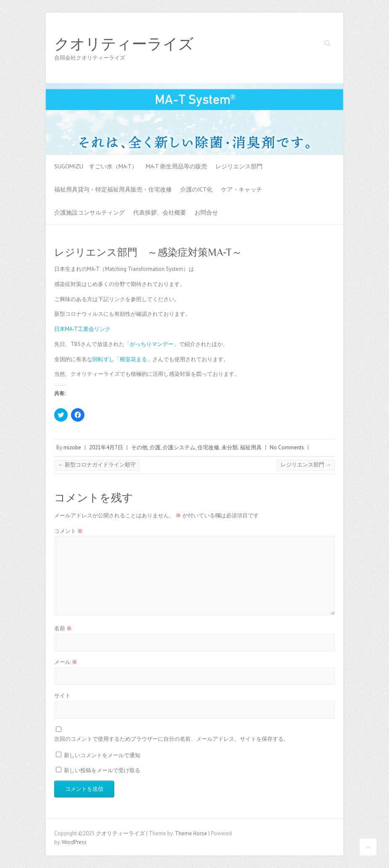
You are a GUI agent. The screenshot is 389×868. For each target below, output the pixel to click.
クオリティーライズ (124, 44)
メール (66, 662)
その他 (139, 447)
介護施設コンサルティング (89, 212)
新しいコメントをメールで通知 (102, 755)
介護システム (179, 447)
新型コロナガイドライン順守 (97, 465)
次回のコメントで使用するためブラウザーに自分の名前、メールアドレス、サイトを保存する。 (172, 739)
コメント (68, 531)
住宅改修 (208, 447)
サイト (62, 696)
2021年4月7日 (106, 447)
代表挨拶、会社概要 (160, 212)
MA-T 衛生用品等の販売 (176, 166)
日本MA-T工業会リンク (82, 329)
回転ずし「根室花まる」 (122, 359)
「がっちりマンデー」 (152, 344)
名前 (63, 628)
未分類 (230, 447)
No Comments (287, 447)
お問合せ (206, 212)
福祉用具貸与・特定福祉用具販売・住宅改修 (113, 189)
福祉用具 (251, 447)
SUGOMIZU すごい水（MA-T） (96, 166)
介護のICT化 (196, 189)
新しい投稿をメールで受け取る (102, 770)
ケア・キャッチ (242, 189)
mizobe (72, 447)
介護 (155, 447)
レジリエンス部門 (239, 166)
